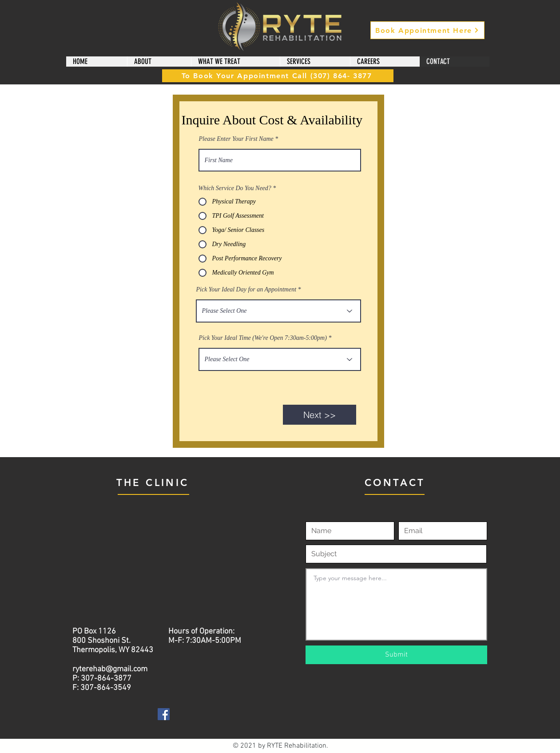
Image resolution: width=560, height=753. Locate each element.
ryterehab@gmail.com (110, 669)
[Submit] (396, 655)
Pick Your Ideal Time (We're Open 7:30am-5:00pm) (263, 338)
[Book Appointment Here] (427, 30)
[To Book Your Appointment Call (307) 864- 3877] (278, 76)
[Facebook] (164, 714)
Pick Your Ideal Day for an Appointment (246, 290)
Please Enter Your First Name (236, 139)
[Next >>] (320, 415)
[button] (159, 62)
